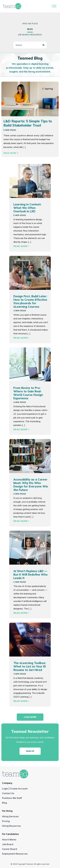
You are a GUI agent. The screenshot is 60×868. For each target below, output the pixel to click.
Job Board (8, 844)
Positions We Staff (12, 798)
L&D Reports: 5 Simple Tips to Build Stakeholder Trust (28, 123)
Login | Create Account (15, 789)
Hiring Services (10, 816)
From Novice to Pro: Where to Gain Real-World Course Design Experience (28, 393)
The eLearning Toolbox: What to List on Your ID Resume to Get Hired (30, 666)
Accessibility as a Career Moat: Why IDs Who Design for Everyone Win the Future (31, 485)
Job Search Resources (30, 35)
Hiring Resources (11, 826)
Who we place (30, 24)
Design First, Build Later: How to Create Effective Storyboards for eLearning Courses (30, 301)
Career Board (10, 849)
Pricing (6, 821)
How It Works (9, 840)
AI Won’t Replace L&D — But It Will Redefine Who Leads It (30, 575)
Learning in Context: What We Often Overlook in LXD (27, 208)
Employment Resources (15, 854)
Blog (4, 803)
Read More (11, 153)
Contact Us (8, 793)
